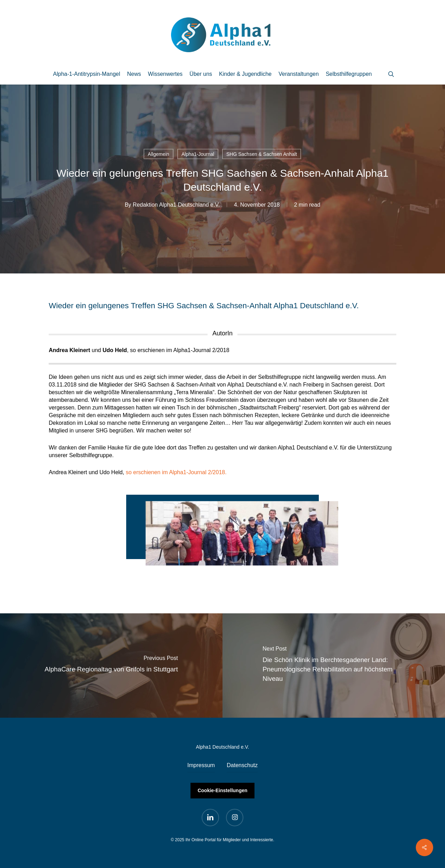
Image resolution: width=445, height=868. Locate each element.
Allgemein (158, 154)
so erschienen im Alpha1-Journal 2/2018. (176, 472)
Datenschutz (242, 765)
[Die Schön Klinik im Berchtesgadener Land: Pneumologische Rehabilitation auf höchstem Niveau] (334, 666)
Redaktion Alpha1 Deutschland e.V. (176, 205)
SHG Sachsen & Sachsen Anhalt (262, 154)
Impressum (201, 765)
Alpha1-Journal (198, 154)
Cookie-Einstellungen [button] (222, 790)
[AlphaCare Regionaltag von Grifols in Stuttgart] (111, 666)
